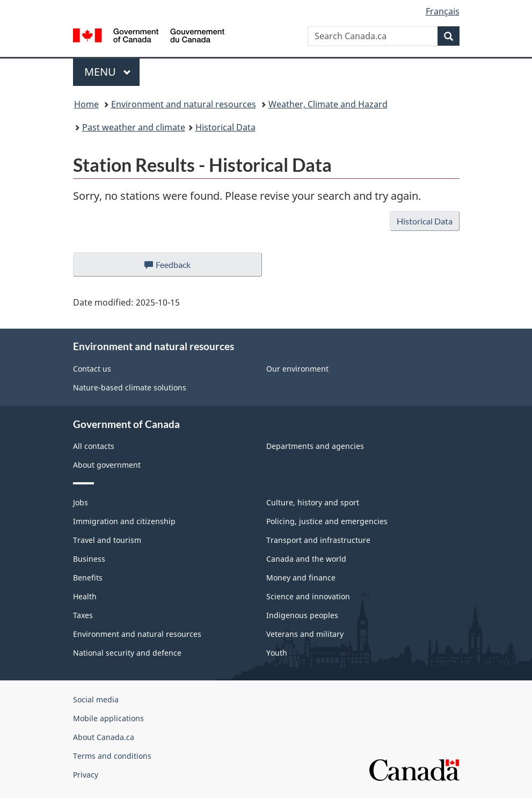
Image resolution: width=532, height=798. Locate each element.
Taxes (83, 615)
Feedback (178, 267)
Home (86, 104)
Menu (108, 72)
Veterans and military (305, 634)
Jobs (81, 502)
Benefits (88, 578)
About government (107, 465)
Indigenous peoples (302, 615)
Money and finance (301, 578)
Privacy (86, 775)
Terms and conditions (112, 756)
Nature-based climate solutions (130, 387)
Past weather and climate (134, 127)
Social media (96, 699)
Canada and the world (306, 559)
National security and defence (127, 653)
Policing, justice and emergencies (327, 521)
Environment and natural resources (184, 104)
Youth (277, 653)
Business (89, 559)
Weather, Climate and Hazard (328, 104)
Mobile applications (108, 718)
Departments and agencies (315, 446)
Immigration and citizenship (124, 521)
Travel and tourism (107, 540)
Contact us (92, 369)
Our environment (297, 369)
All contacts (94, 446)
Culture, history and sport (313, 502)
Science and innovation (308, 596)
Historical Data (225, 127)
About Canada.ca (104, 737)
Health (85, 596)
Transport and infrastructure (318, 540)
